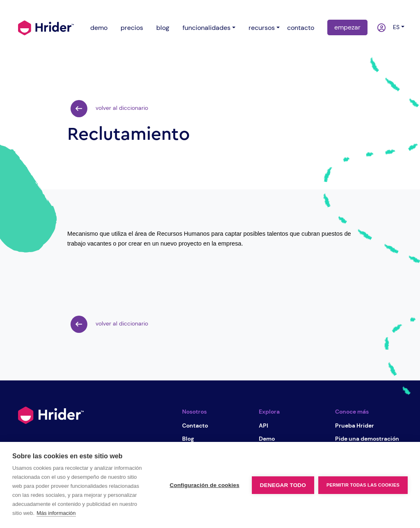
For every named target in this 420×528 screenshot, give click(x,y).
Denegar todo (283, 485)
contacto (301, 28)
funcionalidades (207, 28)
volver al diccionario (109, 109)
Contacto (195, 426)
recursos (262, 28)
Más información (56, 513)
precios (132, 28)
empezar (347, 27)
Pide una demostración (367, 439)
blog (163, 28)
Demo (267, 439)
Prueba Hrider (355, 426)
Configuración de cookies (205, 485)
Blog (188, 439)
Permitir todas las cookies (363, 485)
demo (99, 28)
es (395, 27)
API (264, 426)
